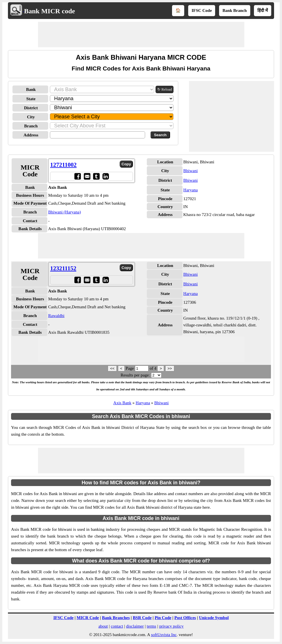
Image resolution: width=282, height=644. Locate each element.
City (31, 117)
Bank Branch (235, 10)
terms (151, 626)
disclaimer (135, 626)
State (31, 99)
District (31, 108)
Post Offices (185, 618)
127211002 (63, 165)
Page (130, 368)
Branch (31, 126)
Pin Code (163, 618)
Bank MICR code (50, 11)
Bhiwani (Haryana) (64, 212)
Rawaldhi (56, 316)
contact (117, 626)
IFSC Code (202, 10)
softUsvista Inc (164, 635)
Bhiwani (191, 171)
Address (31, 135)
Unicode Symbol (214, 618)
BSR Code (142, 618)
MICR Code (88, 618)
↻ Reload (165, 89)
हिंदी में (263, 10)
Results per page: (135, 375)
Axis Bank (122, 403)
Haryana (191, 190)
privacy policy (171, 626)
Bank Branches (116, 618)
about (103, 626)
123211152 (63, 268)
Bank (31, 89)
